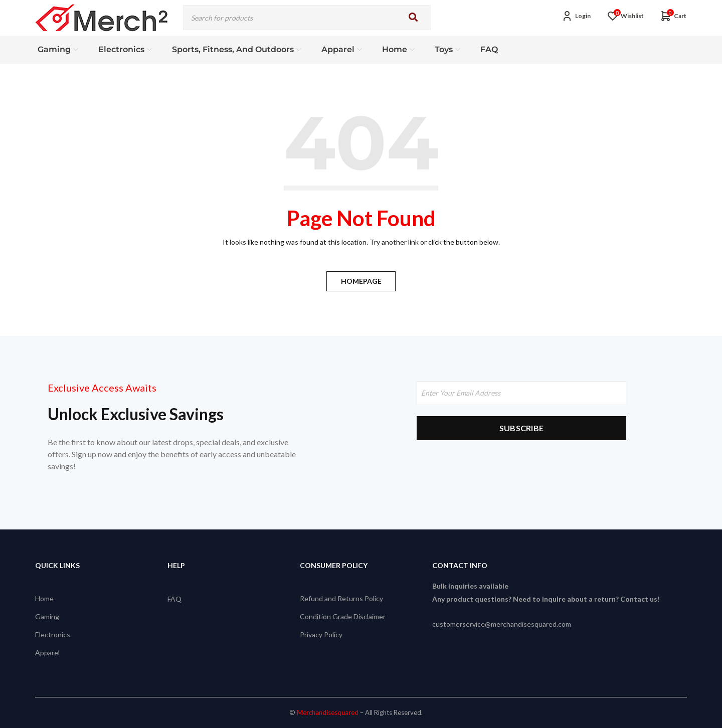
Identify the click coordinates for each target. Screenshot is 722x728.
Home (44, 598)
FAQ (174, 598)
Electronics (53, 634)
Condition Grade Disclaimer (343, 616)
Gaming (47, 616)
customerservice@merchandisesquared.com (502, 624)
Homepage (361, 281)
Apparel (47, 653)
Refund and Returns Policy (341, 598)
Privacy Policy (321, 634)
